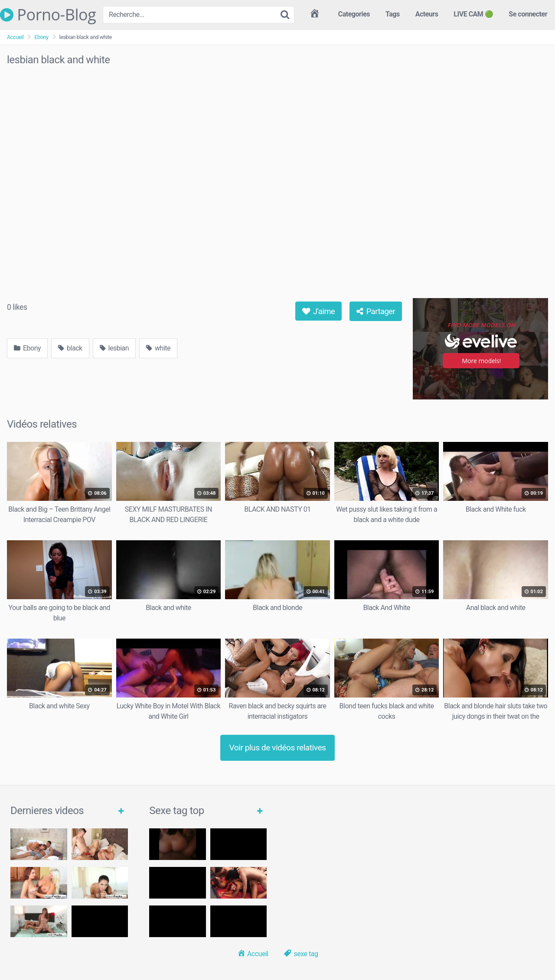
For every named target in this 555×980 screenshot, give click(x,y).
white (158, 348)
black (70, 348)
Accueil (15, 37)
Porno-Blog (48, 15)
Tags (393, 14)
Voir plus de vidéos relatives (278, 748)
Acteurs (427, 14)
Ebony (41, 37)
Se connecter (528, 14)
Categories (354, 14)
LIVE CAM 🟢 (473, 14)
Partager (376, 311)
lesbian (114, 348)
